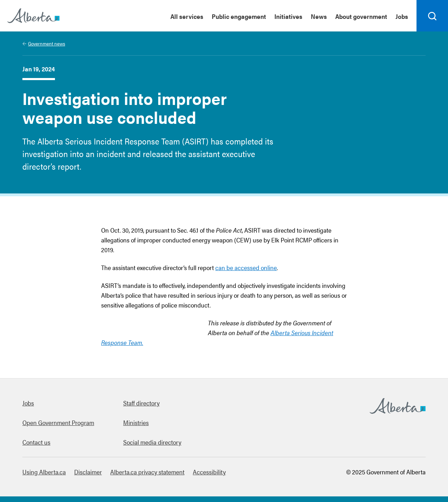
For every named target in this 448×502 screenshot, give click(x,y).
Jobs (28, 403)
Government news (47, 43)
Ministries (136, 422)
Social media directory (152, 442)
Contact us (36, 442)
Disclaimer (88, 472)
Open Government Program (58, 422)
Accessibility (209, 472)
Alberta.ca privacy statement (147, 472)
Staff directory (141, 403)
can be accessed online (246, 267)
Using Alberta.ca (44, 472)
